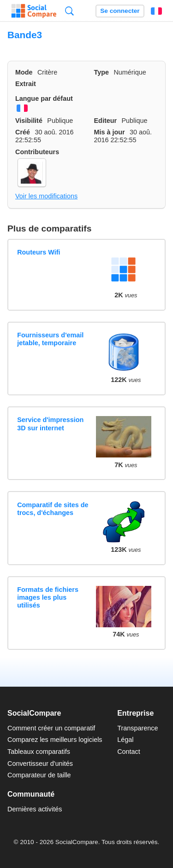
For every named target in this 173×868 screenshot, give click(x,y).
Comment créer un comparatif (51, 728)
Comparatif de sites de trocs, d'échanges (53, 509)
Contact (129, 752)
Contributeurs (37, 152)
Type (102, 72)
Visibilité (29, 121)
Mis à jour (110, 132)
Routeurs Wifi (39, 252)
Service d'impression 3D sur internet (50, 424)
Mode (24, 72)
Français (156, 11)
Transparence (137, 728)
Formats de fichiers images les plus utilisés (48, 598)
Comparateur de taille (39, 775)
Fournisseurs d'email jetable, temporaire (50, 339)
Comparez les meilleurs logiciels (55, 740)
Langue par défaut (44, 98)
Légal (125, 740)
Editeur (106, 121)
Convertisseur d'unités (40, 764)
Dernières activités (35, 809)
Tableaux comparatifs (39, 752)
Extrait (26, 84)
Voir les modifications (46, 196)
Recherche (69, 11)
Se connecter (120, 11)
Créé (23, 132)
